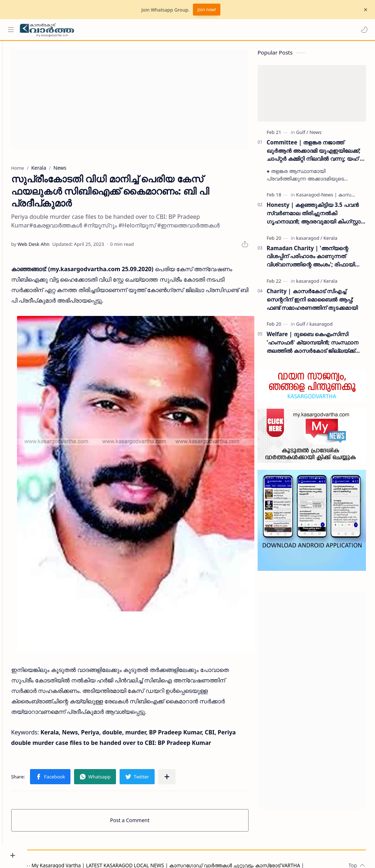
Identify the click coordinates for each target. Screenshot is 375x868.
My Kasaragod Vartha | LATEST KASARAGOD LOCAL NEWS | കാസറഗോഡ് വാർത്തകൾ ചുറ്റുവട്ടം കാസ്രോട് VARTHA (191, 844)
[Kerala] (330, 241)
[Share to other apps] (192, 755)
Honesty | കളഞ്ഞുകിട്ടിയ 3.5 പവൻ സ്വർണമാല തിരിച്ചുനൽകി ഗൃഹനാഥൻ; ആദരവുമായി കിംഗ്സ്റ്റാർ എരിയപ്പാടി (316, 216)
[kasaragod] (309, 241)
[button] (362, 30)
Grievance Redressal (96, 852)
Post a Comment (143, 798)
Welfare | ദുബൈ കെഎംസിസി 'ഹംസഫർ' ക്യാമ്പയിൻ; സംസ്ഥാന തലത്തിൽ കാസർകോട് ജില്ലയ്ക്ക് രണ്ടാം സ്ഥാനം (312, 346)
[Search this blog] (150, 30)
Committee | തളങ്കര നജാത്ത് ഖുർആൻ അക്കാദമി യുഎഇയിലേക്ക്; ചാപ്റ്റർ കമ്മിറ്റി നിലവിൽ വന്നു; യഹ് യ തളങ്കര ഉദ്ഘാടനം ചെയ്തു (316, 154)
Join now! (206, 10)
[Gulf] (302, 135)
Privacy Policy (52, 852)
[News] (316, 135)
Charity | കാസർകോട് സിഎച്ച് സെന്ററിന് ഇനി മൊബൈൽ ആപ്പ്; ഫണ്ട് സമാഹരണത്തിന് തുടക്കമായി (312, 303)
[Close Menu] (364, 10)
